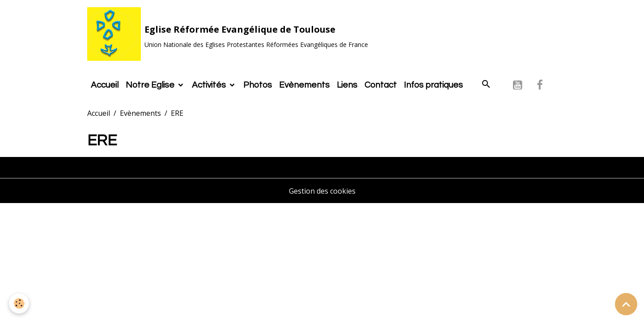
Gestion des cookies (322, 191)
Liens (347, 85)
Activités (210, 85)
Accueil (105, 85)
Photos (258, 85)
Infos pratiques (433, 85)
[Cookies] (19, 303)
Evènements (304, 85)
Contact (381, 85)
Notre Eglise (151, 85)
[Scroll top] (626, 304)
